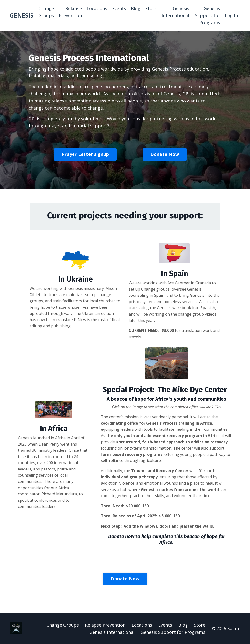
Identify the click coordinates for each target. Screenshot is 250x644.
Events (119, 8)
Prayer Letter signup (85, 154)
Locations (97, 8)
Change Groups (46, 12)
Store (151, 8)
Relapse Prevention (70, 12)
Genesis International (175, 12)
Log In (231, 15)
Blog (136, 8)
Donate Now (165, 154)
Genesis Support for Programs (207, 15)
